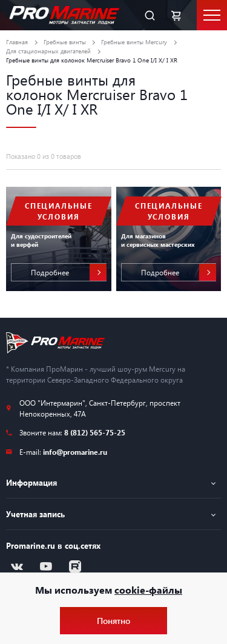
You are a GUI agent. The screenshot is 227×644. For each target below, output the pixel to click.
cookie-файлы (148, 590)
